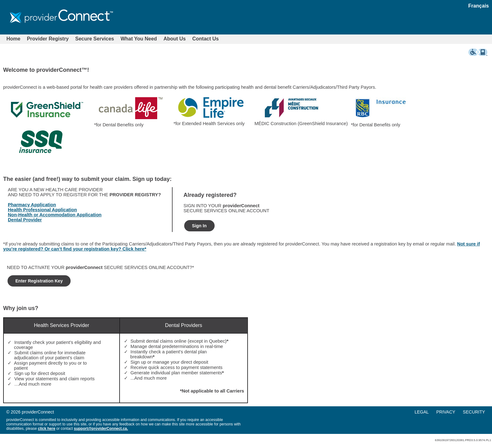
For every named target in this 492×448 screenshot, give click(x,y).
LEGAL (422, 412)
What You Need (139, 39)
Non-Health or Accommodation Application (55, 215)
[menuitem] (13, 39)
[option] (47, 111)
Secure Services (95, 39)
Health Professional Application (42, 210)
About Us (175, 39)
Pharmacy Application (32, 205)
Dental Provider (25, 220)
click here (47, 429)
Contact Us (206, 39)
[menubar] (113, 39)
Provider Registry (48, 39)
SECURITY (474, 412)
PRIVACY (446, 412)
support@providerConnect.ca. (101, 429)
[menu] (453, 412)
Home (13, 39)
